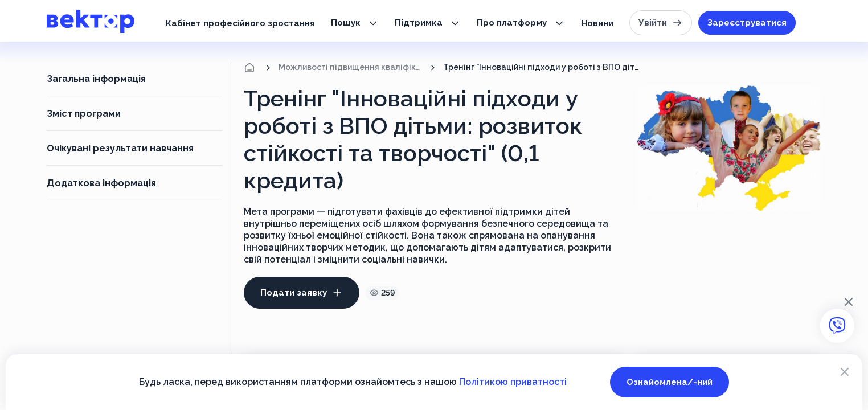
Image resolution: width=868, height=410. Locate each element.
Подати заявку (302, 293)
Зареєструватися (747, 23)
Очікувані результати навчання (120, 148)
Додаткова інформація (101, 183)
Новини (597, 23)
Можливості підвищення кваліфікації (351, 67)
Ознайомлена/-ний (670, 382)
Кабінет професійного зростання (240, 23)
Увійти (661, 23)
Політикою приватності (513, 382)
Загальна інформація (96, 79)
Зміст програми (84, 114)
